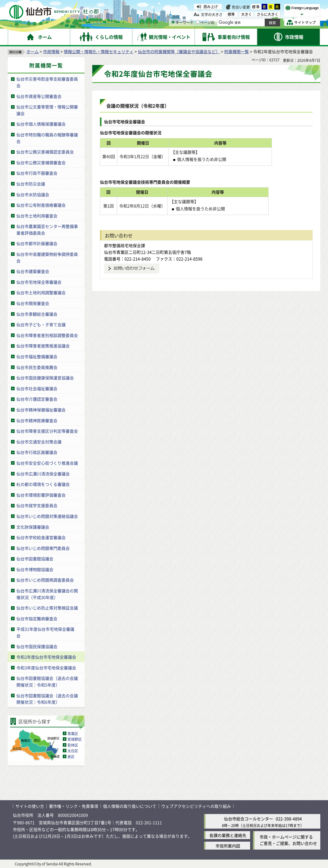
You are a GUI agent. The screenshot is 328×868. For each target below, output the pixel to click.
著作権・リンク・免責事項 (74, 806)
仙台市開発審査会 (33, 303)
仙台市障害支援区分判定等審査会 (47, 431)
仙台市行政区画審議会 (37, 452)
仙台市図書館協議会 (35, 559)
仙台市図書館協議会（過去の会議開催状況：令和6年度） (47, 699)
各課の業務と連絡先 (228, 835)
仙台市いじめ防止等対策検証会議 (47, 608)
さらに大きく (268, 14)
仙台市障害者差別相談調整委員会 (47, 335)
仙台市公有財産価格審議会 (41, 205)
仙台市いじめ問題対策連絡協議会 (47, 516)
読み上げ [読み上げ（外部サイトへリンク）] (211, 6)
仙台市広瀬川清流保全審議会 (43, 474)
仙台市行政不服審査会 (37, 173)
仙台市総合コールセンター (249, 819)
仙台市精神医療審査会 (37, 420)
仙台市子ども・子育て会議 (41, 324)
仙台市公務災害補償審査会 (41, 162)
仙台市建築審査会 (33, 271)
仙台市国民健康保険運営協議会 (45, 378)
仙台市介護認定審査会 (37, 399)
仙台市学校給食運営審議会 (41, 537)
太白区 (73, 751)
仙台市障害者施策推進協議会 (43, 346)
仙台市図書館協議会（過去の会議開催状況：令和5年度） (47, 681)
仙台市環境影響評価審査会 (41, 495)
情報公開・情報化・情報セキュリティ (99, 51)
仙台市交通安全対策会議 (39, 442)
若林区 (73, 745)
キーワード (182, 22)
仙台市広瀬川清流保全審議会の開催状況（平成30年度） (47, 594)
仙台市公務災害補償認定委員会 (45, 152)
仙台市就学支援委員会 (37, 505)
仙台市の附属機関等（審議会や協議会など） (179, 51)
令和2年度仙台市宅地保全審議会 (46, 657)
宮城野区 (75, 739)
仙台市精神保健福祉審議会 (41, 410)
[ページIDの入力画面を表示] (198, 22)
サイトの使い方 (30, 806)
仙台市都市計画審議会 (37, 243)
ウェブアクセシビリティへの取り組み (196, 806)
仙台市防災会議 (31, 184)
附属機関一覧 (237, 51)
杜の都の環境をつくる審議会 (43, 484)
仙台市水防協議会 (33, 194)
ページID (205, 22)
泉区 (71, 756)
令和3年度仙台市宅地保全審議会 (46, 668)
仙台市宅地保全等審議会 (39, 282)
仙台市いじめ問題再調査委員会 (45, 580)
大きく (247, 14)
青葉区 (73, 733)
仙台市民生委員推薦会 (37, 367)
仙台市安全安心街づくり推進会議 (47, 463)
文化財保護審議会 (33, 527)
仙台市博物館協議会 (35, 569)
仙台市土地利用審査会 (37, 216)
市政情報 (51, 51)
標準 (256, 7)
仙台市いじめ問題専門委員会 (43, 548)
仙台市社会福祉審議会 (37, 388)
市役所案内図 (228, 846)
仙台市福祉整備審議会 (37, 356)
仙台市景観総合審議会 (37, 314)
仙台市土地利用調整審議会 (41, 292)
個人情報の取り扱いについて (130, 806)
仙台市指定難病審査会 (37, 619)
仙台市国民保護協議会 (37, 646)
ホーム (33, 51)
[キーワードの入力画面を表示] (173, 22)
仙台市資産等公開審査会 (39, 96)
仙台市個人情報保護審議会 (41, 124)
